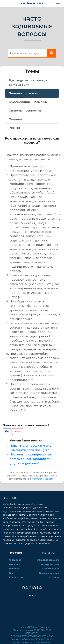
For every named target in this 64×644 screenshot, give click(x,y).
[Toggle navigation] (58, 3)
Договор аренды (49, 573)
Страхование (50, 569)
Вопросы (14, 569)
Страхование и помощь (28, 102)
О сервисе (15, 560)
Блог (12, 573)
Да (7, 431)
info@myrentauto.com (42, 479)
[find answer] (27, 53)
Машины (14, 564)
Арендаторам (50, 564)
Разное (14, 128)
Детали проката (23, 93)
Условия (54, 577)
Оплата (15, 119)
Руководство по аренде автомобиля (28, 82)
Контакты (16, 577)
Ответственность (25, 110)
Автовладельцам (48, 560)
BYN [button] (31, 596)
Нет (18, 431)
